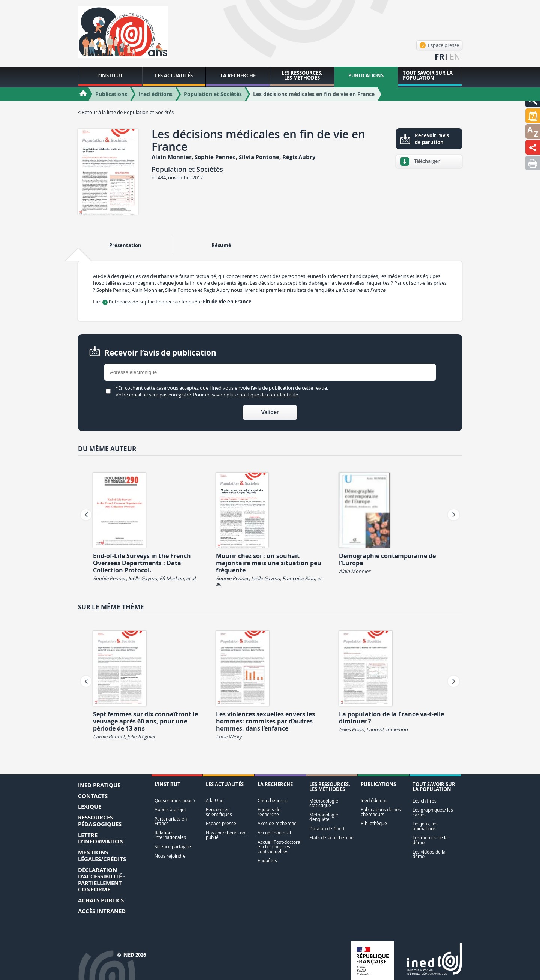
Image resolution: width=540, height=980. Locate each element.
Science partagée (173, 847)
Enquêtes (267, 861)
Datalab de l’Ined (327, 829)
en (455, 57)
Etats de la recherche (331, 838)
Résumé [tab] (221, 245)
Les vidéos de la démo (429, 854)
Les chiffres (424, 801)
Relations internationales (170, 835)
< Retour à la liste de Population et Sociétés (126, 112)
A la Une (215, 801)
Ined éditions (374, 801)
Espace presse (439, 45)
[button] (533, 116)
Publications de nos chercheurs (381, 812)
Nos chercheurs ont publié (226, 835)
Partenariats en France (171, 821)
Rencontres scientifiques (219, 812)
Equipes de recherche (269, 812)
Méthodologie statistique (324, 803)
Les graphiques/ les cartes (433, 812)
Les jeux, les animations (425, 826)
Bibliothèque (374, 823)
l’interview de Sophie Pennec (140, 302)
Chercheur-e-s (273, 801)
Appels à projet (170, 810)
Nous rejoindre (170, 856)
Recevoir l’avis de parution (432, 139)
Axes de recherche (277, 823)
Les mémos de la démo (430, 840)
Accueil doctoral (274, 833)
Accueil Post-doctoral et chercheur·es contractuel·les (280, 847)
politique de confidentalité (269, 395)
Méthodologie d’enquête (324, 817)
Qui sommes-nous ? (175, 801)
